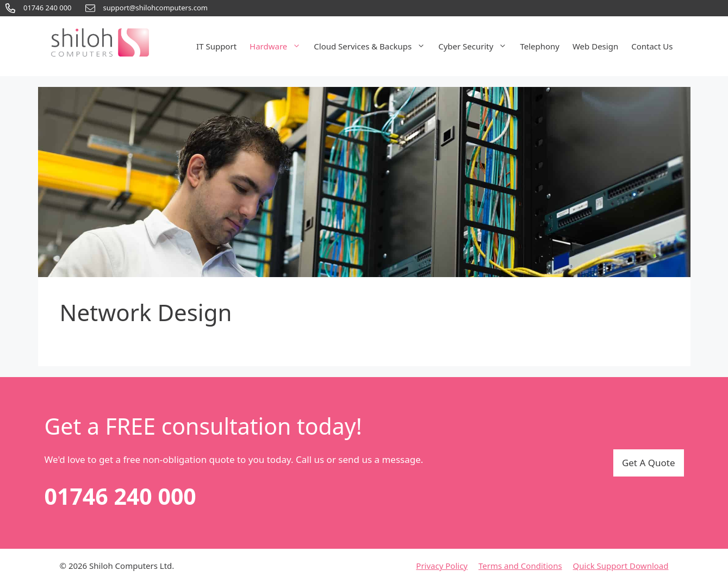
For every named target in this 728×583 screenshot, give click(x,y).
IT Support (216, 46)
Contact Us (652, 46)
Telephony (540, 46)
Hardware (278, 46)
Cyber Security (476, 46)
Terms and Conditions (520, 566)
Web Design (595, 46)
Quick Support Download (621, 566)
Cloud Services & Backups (373, 46)
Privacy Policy (442, 566)
